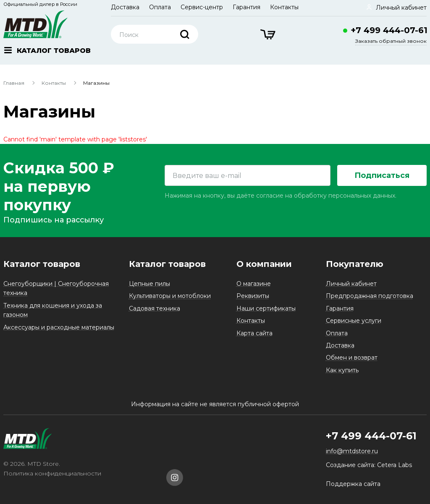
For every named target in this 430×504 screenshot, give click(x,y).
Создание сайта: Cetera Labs (369, 465)
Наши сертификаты (266, 308)
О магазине (254, 284)
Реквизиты (253, 296)
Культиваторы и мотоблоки (170, 296)
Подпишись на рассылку (54, 220)
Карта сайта (254, 333)
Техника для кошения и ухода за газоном (53, 310)
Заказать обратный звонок (391, 41)
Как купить (342, 370)
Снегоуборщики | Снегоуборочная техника (56, 288)
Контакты (284, 7)
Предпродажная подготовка (370, 296)
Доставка (125, 7)
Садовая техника (155, 308)
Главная (14, 83)
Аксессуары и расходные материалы (59, 327)
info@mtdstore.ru (352, 451)
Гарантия (246, 7)
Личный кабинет (351, 284)
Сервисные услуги (354, 321)
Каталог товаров (42, 264)
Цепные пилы (149, 284)
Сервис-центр (202, 7)
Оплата (160, 7)
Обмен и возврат (352, 358)
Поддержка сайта (353, 484)
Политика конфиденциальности (52, 473)
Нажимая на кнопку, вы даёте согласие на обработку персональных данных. (281, 196)
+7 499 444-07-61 (389, 30)
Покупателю (355, 264)
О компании (264, 264)
